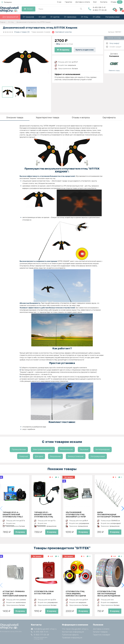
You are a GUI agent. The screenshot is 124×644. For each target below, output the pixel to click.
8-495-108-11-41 (99, 7)
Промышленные (19, 449)
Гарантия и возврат (102, 635)
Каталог (28, 9)
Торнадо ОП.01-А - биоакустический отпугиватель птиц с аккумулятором (13, 515)
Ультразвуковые (112, 17)
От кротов (55, 17)
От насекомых (70, 17)
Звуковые (84, 449)
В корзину (63, 50)
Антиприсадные (103, 449)
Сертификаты (109, 118)
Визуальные (55, 456)
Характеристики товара (48, 118)
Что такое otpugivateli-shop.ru (75, 629)
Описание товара (15, 118)
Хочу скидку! (114, 43)
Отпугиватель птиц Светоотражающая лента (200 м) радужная (109, 594)
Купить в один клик (85, 50)
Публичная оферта (70, 635)
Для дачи (39, 456)
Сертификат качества (62, 32)
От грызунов (28, 17)
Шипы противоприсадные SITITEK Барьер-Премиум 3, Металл (109, 515)
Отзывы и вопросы (81, 118)
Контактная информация (73, 632)
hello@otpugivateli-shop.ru (44, 629)
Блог (95, 2)
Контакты (104, 2)
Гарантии (68, 2)
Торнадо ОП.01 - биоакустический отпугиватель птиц (44, 515)
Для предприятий (10, 17)
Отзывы (117, 2)
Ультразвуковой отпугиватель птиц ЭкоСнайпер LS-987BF (76, 515)
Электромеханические (43, 449)
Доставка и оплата (101, 629)
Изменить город (114, 71)
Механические (66, 449)
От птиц (85, 17)
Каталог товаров (100, 632)
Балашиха (7, 2)
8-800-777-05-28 (100, 10)
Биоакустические (76, 456)
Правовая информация (72, 638)
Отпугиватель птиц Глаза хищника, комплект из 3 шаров (76, 594)
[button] (123, 508)
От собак (97, 17)
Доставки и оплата (83, 2)
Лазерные (24, 456)
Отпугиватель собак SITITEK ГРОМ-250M (44, 593)
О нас (59, 2)
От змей (42, 17)
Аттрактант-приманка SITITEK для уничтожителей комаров (15, 594)
